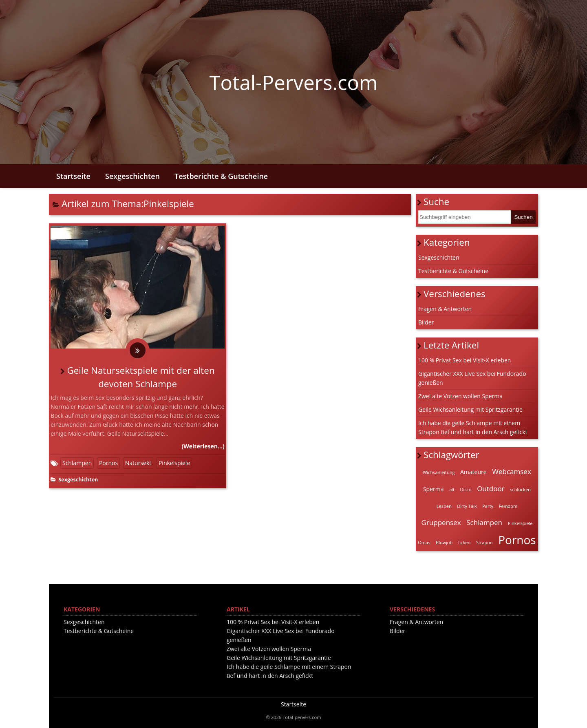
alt (452, 489)
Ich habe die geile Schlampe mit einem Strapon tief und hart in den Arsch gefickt (473, 427)
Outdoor (491, 489)
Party (488, 506)
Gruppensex (441, 522)
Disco (466, 489)
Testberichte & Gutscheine (221, 176)
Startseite (73, 176)
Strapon (484, 542)
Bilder (426, 322)
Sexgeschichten (132, 176)
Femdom (508, 506)
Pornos (108, 463)
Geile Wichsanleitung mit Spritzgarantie (470, 409)
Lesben (444, 506)
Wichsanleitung (439, 472)
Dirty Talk (467, 506)
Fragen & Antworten (445, 309)
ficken (464, 542)
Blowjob (444, 542)
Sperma (434, 489)
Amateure (473, 472)
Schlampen (77, 463)
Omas (424, 542)
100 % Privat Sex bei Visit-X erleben (465, 360)
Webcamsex (512, 471)
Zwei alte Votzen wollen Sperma (460, 396)
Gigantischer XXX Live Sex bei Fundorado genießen (472, 378)
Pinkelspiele (174, 463)
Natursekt (138, 463)
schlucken (520, 489)
